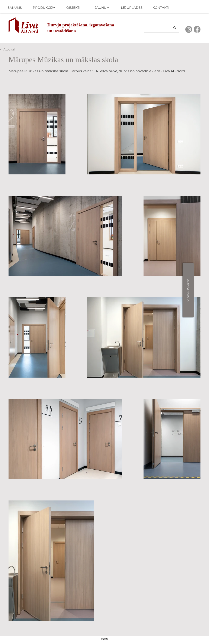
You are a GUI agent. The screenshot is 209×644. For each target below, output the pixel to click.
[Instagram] (189, 29)
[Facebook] (197, 29)
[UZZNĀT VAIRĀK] (188, 290)
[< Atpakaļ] (14, 50)
